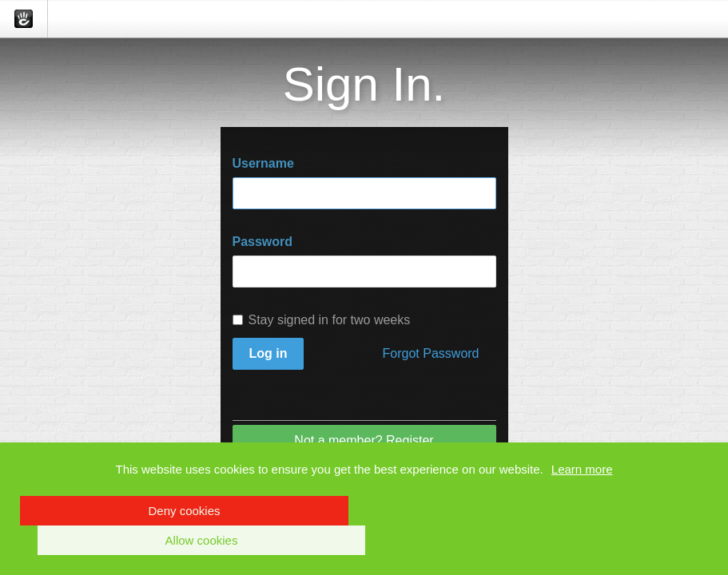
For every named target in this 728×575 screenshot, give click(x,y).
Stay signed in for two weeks (322, 320)
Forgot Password (431, 353)
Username (263, 163)
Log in (269, 353)
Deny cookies (184, 511)
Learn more (582, 469)
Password (263, 242)
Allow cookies (202, 540)
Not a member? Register (364, 440)
